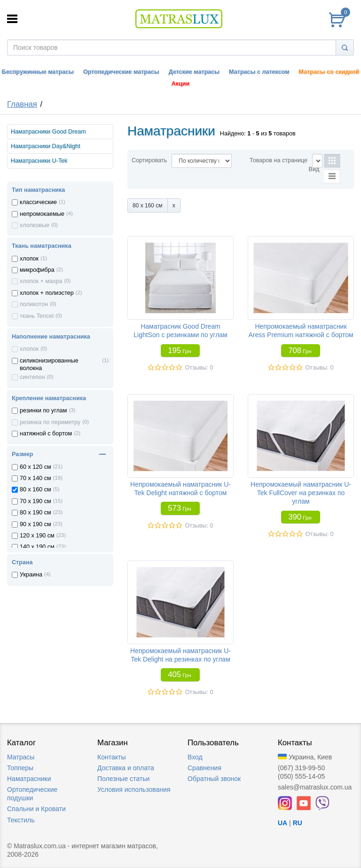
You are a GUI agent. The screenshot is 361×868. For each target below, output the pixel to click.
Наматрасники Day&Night (46, 146)
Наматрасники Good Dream (48, 132)
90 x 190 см (35, 524)
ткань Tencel (37, 316)
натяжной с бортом (46, 434)
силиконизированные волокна (49, 364)
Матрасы (21, 757)
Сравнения (204, 768)
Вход (195, 757)
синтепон (32, 377)
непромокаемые (42, 214)
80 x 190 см (35, 513)
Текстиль (21, 820)
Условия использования (134, 789)
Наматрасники (29, 779)
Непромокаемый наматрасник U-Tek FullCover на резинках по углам (301, 493)
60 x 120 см (35, 467)
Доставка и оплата (126, 768)
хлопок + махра (41, 281)
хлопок (29, 259)
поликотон (34, 304)
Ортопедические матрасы (121, 72)
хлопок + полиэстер (47, 293)
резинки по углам (43, 410)
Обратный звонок (214, 779)
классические (38, 202)
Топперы (20, 768)
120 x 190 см (37, 536)
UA (283, 823)
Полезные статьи (123, 779)
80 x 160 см (35, 489)
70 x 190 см (35, 501)
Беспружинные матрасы (38, 72)
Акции (181, 84)
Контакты (111, 757)
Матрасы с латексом (259, 72)
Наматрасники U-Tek (39, 161)
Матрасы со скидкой (329, 72)
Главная (22, 104)
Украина (31, 575)
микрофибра (37, 270)
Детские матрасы (194, 72)
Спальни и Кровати (36, 809)
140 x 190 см (37, 547)
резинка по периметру (50, 422)
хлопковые (35, 225)
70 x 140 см (35, 478)
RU (298, 823)
